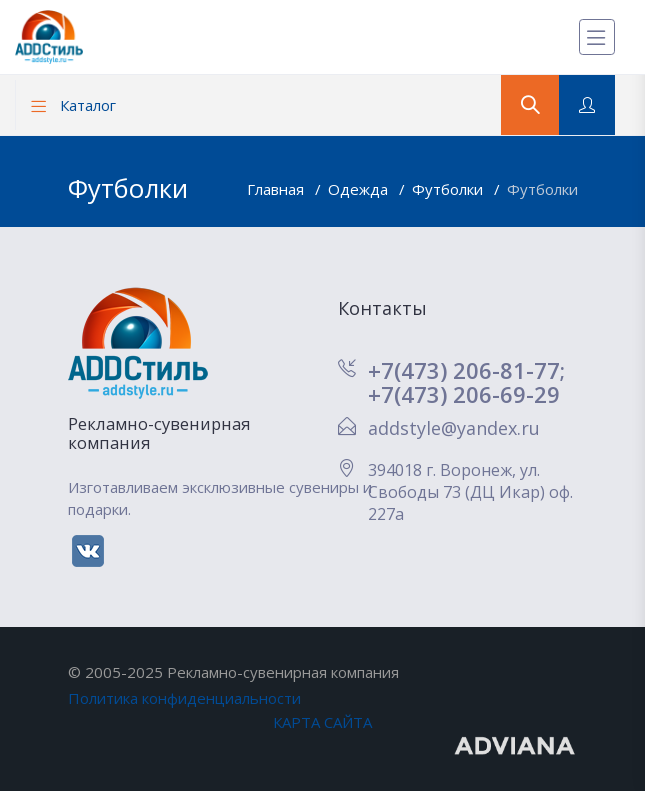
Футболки (449, 189)
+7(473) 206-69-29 (464, 394)
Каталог (73, 105)
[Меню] (597, 37)
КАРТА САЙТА (322, 722)
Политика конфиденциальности (184, 698)
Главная (277, 189)
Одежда (360, 189)
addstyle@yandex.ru (454, 428)
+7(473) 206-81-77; (466, 370)
